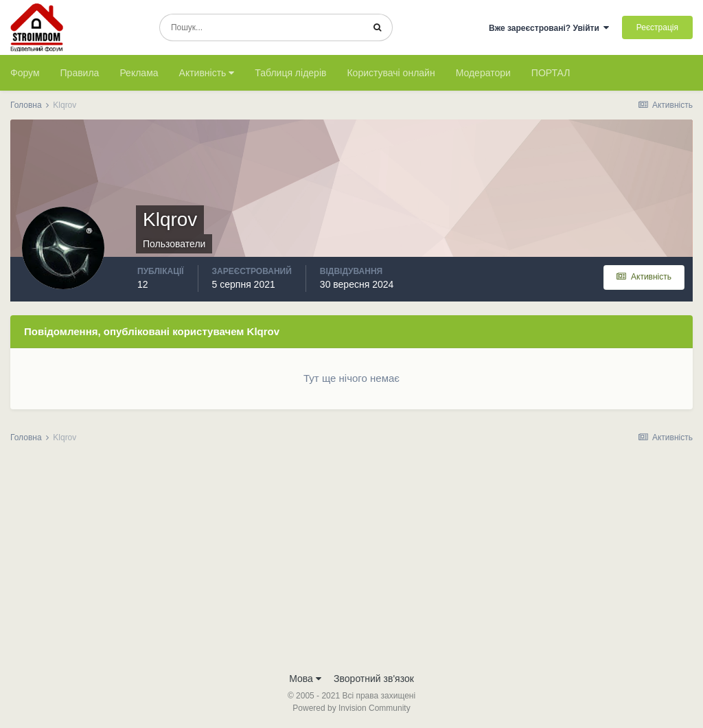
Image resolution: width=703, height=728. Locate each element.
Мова (305, 679)
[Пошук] (261, 27)
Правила (80, 73)
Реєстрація (657, 27)
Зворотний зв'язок (374, 679)
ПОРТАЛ (551, 73)
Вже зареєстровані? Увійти (549, 28)
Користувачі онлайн (391, 73)
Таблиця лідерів (290, 73)
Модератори (483, 73)
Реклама (139, 73)
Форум (25, 73)
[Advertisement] (351, 562)
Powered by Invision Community (351, 708)
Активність (207, 73)
